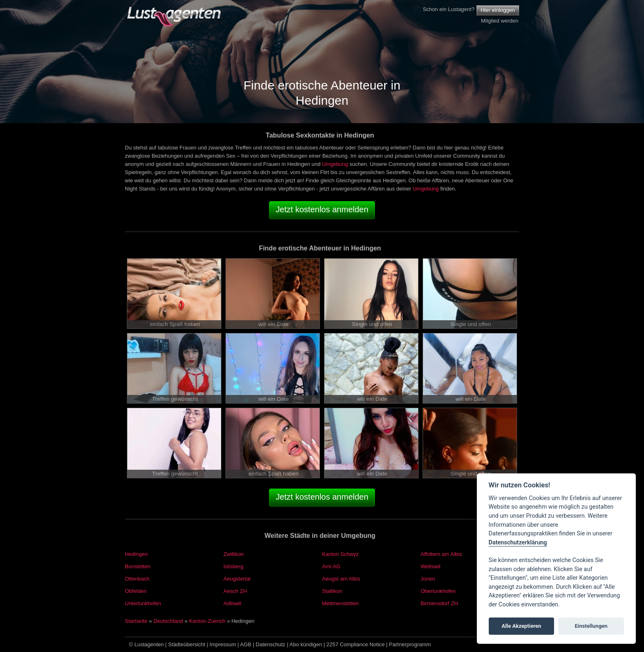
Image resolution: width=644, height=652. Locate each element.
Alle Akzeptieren (521, 626)
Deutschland (168, 621)
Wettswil (430, 566)
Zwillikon (234, 554)
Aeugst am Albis (341, 579)
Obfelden (136, 591)
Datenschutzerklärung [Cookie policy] (518, 543)
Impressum (223, 644)
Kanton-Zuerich (207, 621)
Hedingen (136, 554)
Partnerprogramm (410, 644)
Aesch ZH (235, 591)
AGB (246, 644)
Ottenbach (137, 579)
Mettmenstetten (340, 603)
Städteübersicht (186, 644)
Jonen (428, 579)
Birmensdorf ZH (439, 603)
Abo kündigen (306, 644)
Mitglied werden (500, 21)
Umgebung (335, 164)
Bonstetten (138, 566)
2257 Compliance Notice (356, 644)
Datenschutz (271, 644)
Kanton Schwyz (340, 554)
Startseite (136, 621)
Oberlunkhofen (438, 591)
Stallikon (332, 591)
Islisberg (233, 566)
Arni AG (331, 566)
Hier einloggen (498, 10)
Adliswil (232, 603)
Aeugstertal (237, 579)
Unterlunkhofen (143, 603)
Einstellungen (591, 626)
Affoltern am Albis (441, 554)
